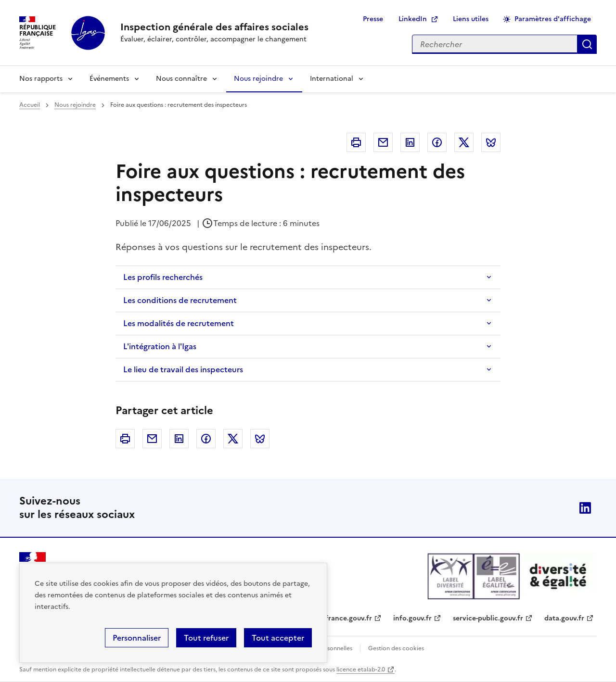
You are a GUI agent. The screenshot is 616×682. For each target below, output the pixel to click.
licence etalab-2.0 (361, 669)
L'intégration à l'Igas (160, 346)
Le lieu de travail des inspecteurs (183, 369)
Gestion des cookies (396, 648)
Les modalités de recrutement (179, 323)
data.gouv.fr (564, 618)
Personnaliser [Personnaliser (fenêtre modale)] (137, 638)
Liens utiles (471, 19)
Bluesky (491, 142)
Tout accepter (278, 638)
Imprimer (356, 142)
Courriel (383, 142)
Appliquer (587, 44)
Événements (109, 79)
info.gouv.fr (412, 618)
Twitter (464, 142)
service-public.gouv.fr (488, 618)
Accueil (30, 105)
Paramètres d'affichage (553, 19)
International (332, 79)
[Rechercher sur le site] (495, 44)
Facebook (437, 142)
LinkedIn (413, 19)
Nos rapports (41, 79)
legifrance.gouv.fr (343, 618)
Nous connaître (181, 79)
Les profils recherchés (163, 277)
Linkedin (410, 142)
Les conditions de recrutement (180, 300)
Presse (373, 19)
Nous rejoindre (258, 79)
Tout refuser (206, 638)
